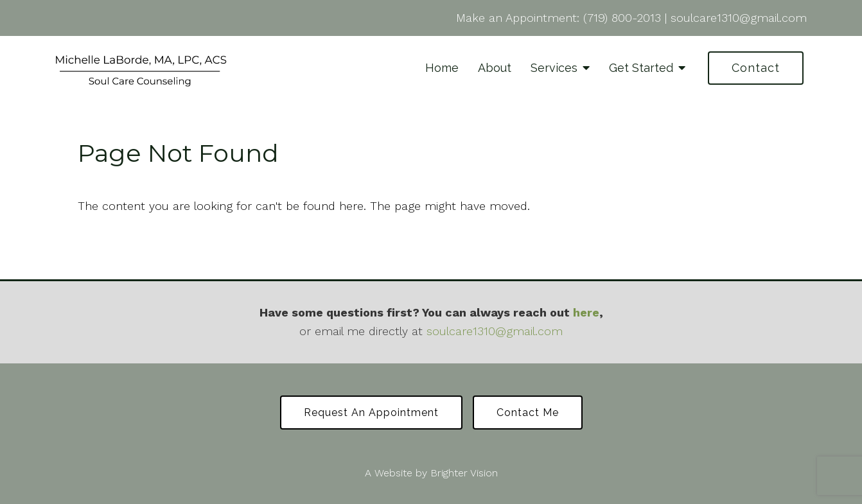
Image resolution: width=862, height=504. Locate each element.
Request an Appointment (371, 413)
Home (442, 68)
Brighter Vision (464, 473)
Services (554, 68)
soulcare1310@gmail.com (739, 18)
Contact (756, 68)
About (495, 68)
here (586, 312)
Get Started (641, 68)
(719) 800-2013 (622, 18)
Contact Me (528, 413)
